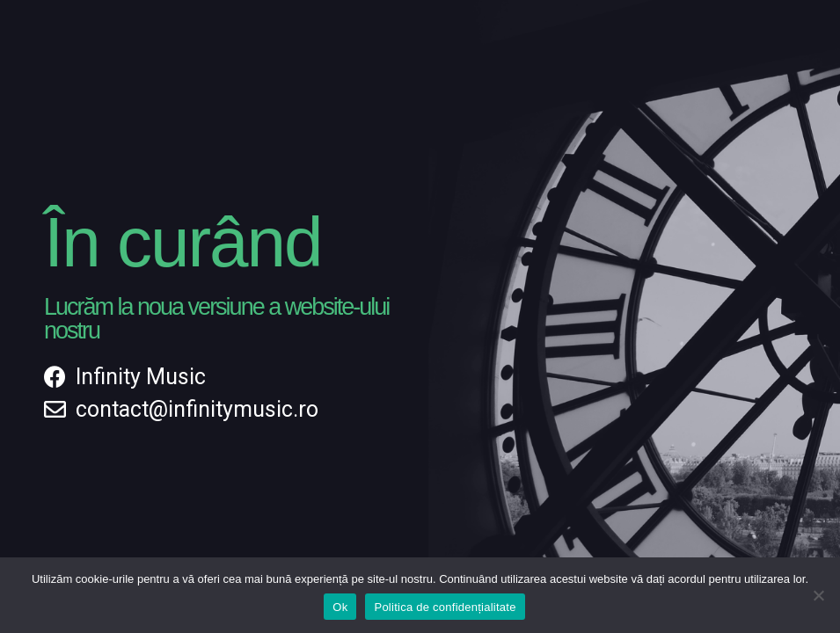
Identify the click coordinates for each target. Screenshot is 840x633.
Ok (340, 607)
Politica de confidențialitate (445, 607)
